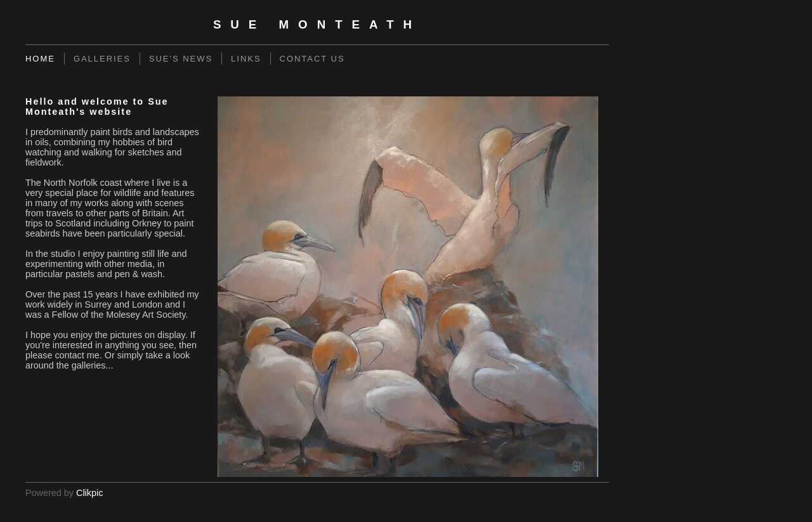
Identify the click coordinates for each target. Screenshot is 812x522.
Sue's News (181, 59)
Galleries (102, 59)
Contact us (312, 59)
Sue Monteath (317, 24)
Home (40, 59)
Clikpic (89, 493)
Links (246, 59)
